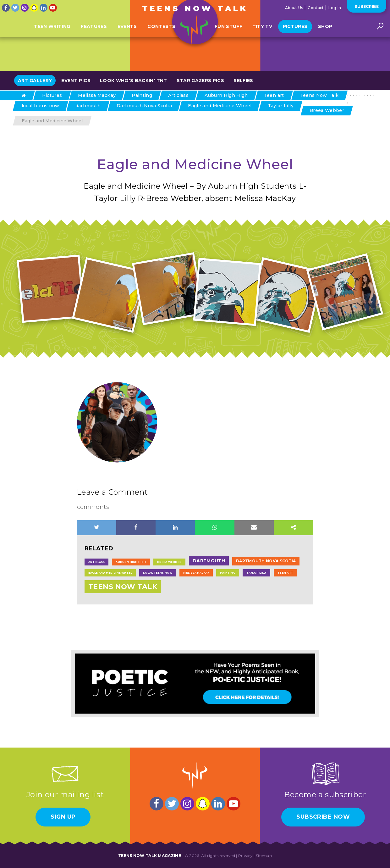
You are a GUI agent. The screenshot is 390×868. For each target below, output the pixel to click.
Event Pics (76, 81)
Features (94, 36)
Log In (335, 8)
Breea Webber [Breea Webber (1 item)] (169, 562)
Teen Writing (52, 36)
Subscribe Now (323, 817)
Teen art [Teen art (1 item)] (285, 573)
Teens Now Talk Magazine (150, 856)
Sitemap (264, 856)
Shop (325, 36)
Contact (316, 8)
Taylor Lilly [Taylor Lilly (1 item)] (256, 573)
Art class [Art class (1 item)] (97, 562)
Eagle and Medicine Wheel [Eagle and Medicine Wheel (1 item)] (110, 573)
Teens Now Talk (195, 8)
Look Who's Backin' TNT (134, 81)
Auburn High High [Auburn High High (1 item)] (131, 562)
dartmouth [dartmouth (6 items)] (209, 561)
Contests (161, 36)
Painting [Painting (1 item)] (228, 573)
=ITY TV (263, 36)
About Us (294, 8)
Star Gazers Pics (200, 81)
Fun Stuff (228, 36)
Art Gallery (35, 81)
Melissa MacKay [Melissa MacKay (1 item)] (196, 573)
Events (127, 36)
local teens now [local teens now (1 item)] (158, 573)
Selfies (243, 81)
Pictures (295, 36)
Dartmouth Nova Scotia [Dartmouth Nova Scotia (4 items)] (266, 561)
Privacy (245, 856)
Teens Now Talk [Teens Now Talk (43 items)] (123, 587)
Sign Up (63, 817)
